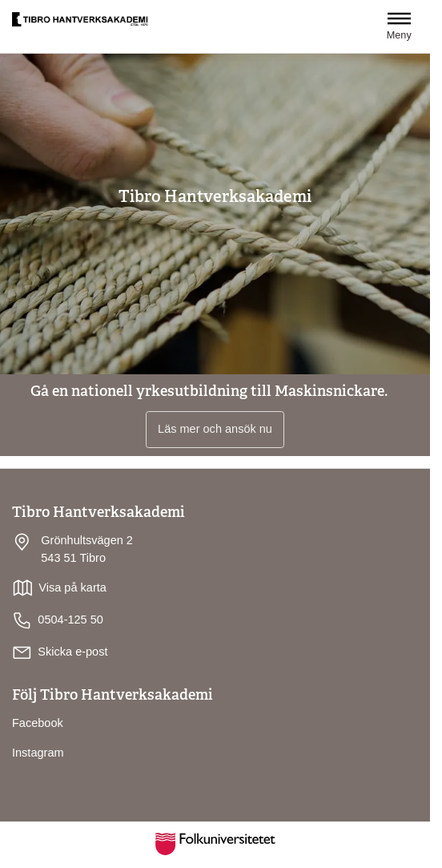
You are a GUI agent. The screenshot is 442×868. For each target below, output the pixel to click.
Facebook (38, 723)
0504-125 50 (58, 621)
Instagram (38, 753)
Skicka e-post (72, 652)
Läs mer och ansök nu (215, 429)
